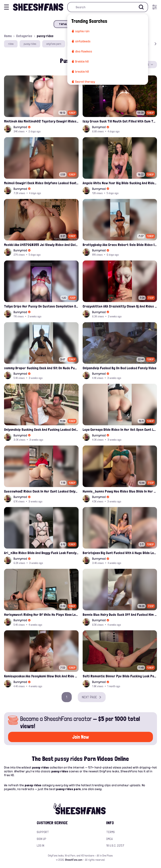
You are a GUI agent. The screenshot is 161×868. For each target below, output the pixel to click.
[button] (150, 44)
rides (11, 44)
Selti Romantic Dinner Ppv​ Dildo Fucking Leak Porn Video (120, 676)
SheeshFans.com (74, 860)
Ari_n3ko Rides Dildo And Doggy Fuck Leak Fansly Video (41, 553)
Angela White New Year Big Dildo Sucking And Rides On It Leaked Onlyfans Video (120, 183)
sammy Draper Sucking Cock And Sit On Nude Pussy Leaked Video (41, 368)
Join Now (81, 737)
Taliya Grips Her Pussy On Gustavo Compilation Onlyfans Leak (41, 306)
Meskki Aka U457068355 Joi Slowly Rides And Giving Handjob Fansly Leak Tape (41, 245)
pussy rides (30, 44)
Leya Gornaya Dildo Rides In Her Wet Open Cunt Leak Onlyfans (120, 429)
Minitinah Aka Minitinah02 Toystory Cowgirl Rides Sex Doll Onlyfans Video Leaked (41, 121)
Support (43, 832)
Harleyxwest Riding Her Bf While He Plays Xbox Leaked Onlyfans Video (41, 614)
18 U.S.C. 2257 (115, 846)
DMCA (109, 839)
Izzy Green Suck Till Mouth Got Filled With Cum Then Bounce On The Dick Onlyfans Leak (120, 121)
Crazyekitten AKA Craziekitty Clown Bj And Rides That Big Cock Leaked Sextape (120, 306)
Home (8, 36)
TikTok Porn (66, 24)
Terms (110, 832)
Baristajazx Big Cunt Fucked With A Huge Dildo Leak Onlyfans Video (120, 553)
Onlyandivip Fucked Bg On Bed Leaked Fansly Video (119, 368)
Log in (41, 846)
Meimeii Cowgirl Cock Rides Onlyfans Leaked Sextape (41, 183)
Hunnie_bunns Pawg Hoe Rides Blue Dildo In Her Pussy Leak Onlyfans (120, 491)
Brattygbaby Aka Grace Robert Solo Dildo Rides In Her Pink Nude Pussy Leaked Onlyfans (120, 245)
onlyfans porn (54, 44)
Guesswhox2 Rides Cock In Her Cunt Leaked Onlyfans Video (41, 491)
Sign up (42, 839)
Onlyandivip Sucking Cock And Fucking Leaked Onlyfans (41, 429)
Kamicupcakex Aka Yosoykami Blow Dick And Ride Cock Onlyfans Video (41, 676)
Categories (24, 36)
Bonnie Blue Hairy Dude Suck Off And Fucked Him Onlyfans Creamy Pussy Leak (120, 614)
